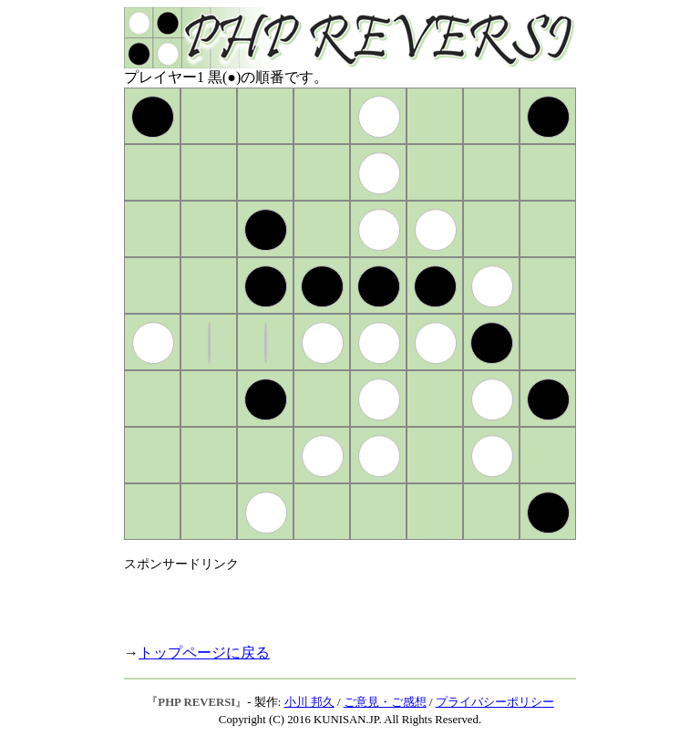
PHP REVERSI (196, 702)
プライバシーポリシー (495, 702)
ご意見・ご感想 (385, 702)
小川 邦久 (309, 702)
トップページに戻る (204, 653)
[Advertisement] (337, 600)
